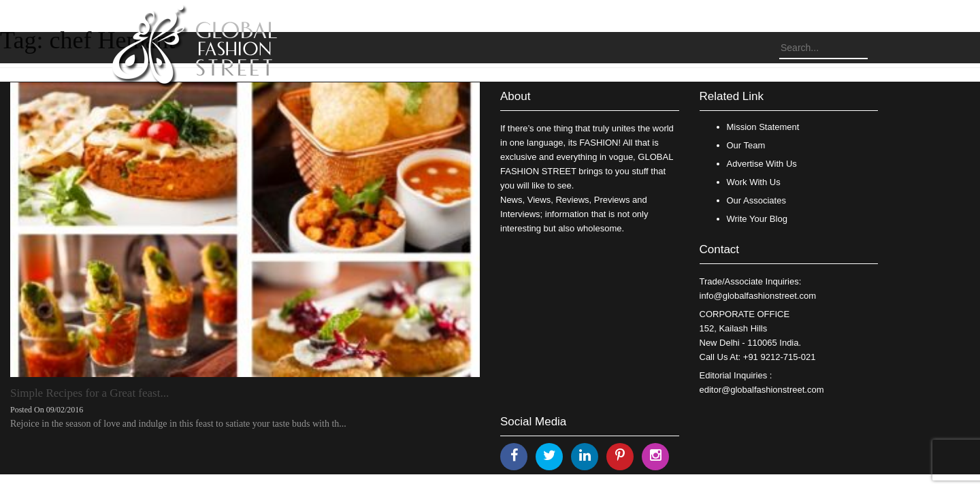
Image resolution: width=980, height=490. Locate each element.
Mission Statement (763, 127)
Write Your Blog (757, 219)
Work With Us (754, 182)
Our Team (746, 145)
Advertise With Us (762, 164)
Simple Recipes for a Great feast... (89, 393)
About (515, 96)
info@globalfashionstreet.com (758, 296)
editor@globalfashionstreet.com (762, 390)
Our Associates (756, 200)
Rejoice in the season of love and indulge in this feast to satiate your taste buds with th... (178, 424)
